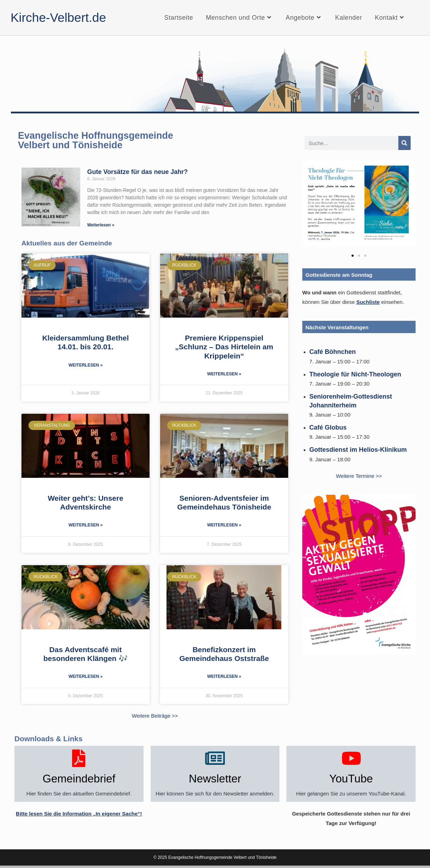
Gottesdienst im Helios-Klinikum (358, 450)
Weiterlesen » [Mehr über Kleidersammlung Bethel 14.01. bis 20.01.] (86, 366)
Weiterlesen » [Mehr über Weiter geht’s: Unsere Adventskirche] (86, 526)
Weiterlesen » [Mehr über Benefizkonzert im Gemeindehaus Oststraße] (224, 677)
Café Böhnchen (333, 352)
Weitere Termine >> (359, 476)
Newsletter (215, 780)
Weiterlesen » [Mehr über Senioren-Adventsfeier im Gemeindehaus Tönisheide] (224, 526)
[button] (310, 206)
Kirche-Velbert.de (61, 18)
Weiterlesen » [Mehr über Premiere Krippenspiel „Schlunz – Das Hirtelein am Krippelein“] (224, 374)
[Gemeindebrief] (79, 759)
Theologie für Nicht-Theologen (355, 374)
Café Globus (328, 427)
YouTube (351, 780)
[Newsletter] (215, 759)
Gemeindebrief (79, 780)
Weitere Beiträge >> (155, 717)
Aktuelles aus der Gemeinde (67, 243)
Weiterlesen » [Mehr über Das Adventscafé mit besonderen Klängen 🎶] (86, 677)
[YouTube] (351, 759)
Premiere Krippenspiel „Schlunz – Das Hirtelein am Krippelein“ (224, 347)
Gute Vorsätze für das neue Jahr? (138, 172)
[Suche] (404, 143)
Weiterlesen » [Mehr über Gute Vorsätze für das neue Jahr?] (101, 225)
